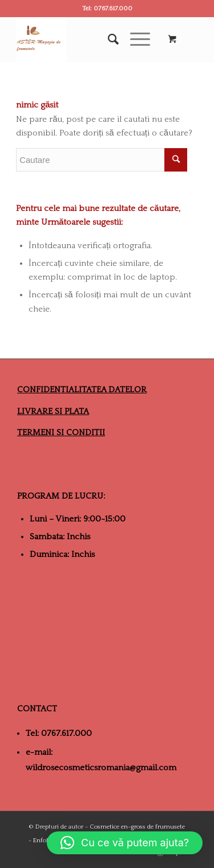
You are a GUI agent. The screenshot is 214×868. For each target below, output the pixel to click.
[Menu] (134, 39)
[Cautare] (108, 39)
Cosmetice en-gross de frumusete (137, 827)
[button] (125, 843)
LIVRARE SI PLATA (53, 411)
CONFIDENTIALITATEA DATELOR (82, 390)
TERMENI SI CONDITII (61, 433)
